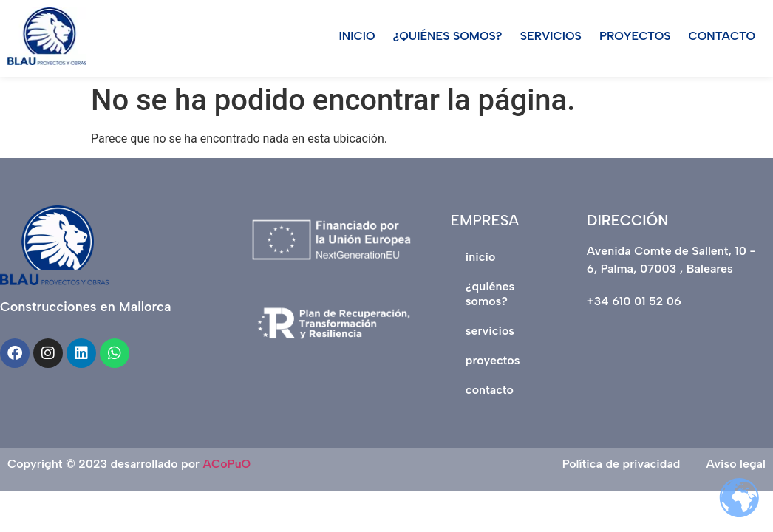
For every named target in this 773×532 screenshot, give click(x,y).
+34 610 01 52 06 (634, 301)
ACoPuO (227, 464)
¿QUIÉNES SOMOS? (448, 36)
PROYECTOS (635, 36)
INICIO (357, 36)
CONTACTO (722, 36)
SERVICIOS (551, 36)
